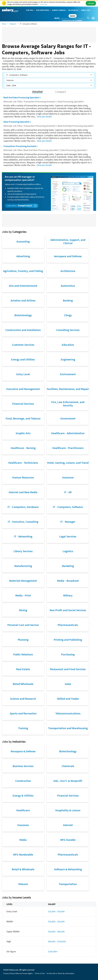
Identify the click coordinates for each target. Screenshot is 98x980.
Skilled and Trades (68, 699)
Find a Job (86, 10)
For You (31, 10)
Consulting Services (68, 330)
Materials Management (23, 581)
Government (68, 418)
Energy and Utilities (23, 359)
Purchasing (68, 654)
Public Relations (23, 654)
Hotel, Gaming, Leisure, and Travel (68, 463)
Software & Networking (68, 869)
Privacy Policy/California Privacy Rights (18, 973)
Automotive (68, 286)
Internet (68, 825)
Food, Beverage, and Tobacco (23, 418)
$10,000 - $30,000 (56, 911)
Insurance (68, 477)
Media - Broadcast (68, 581)
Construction (23, 781)
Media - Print (23, 595)
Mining (23, 610)
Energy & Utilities (23, 796)
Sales (68, 684)
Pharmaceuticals (68, 625)
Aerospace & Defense (23, 751)
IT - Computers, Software (68, 507)
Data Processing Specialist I (17, 122)
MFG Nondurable (23, 855)
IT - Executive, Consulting (23, 522)
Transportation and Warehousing (68, 728)
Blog (57, 18)
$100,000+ (53, 951)
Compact (61, 92)
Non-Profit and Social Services (68, 610)
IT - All (68, 492)
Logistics (68, 551)
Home (4, 24)
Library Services (23, 551)
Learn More (44, 4)
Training (23, 728)
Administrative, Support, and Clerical (68, 241)
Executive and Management (23, 389)
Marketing (68, 566)
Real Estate (23, 669)
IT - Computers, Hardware (23, 507)
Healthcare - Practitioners (68, 448)
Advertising (23, 256)
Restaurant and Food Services (68, 669)
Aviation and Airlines (23, 300)
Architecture (68, 271)
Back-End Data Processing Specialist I (22, 97)
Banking (68, 300)
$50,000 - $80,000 (56, 931)
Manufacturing (23, 566)
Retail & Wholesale (23, 869)
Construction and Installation (23, 330)
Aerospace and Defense (68, 256)
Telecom (23, 884)
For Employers (44, 10)
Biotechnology (23, 315)
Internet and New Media (23, 492)
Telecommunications (68, 713)
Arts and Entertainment (23, 286)
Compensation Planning (72, 20)
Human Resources (23, 477)
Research (13, 24)
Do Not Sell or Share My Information (61, 973)
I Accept (91, 3)
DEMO (73, 16)
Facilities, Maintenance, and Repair (68, 389)
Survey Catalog (60, 10)
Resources (74, 10)
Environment (68, 374)
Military (68, 595)
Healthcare (23, 810)
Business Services (23, 766)
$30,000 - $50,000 (56, 921)
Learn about (22, 206)
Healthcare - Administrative (68, 433)
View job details (44, 117)
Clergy (68, 315)
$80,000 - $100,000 (57, 941)
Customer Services (23, 345)
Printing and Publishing (68, 640)
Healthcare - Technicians (23, 463)
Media (23, 840)
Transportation (68, 884)
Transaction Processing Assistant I (20, 146)
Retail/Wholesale (23, 684)
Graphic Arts (23, 433)
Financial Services (23, 404)
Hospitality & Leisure (68, 810)
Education (68, 345)
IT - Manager (68, 522)
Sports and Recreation (23, 713)
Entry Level (23, 374)
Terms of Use (40, 973)
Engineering (68, 359)
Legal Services (68, 536)
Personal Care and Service (23, 625)
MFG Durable (68, 840)
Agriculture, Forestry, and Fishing (23, 271)
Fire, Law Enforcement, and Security (68, 404)
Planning (23, 640)
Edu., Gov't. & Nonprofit (68, 781)
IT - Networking (23, 536)
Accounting (23, 241)
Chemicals (68, 766)
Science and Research (23, 699)
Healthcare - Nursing (23, 448)
